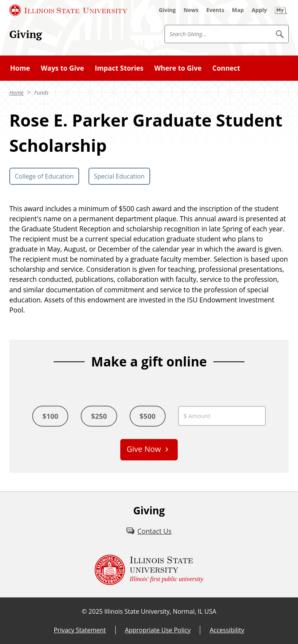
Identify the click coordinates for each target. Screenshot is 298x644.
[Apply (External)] (259, 10)
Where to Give (178, 68)
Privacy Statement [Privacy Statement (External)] (80, 630)
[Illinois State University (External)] (68, 10)
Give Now (144, 449)
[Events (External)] (215, 10)
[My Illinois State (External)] (281, 10)
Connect (226, 68)
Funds (41, 93)
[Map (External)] (238, 10)
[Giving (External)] (167, 10)
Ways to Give (62, 68)
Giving (26, 34)
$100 (50, 416)
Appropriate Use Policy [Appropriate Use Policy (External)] (158, 630)
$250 (99, 416)
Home (20, 68)
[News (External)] (191, 10)
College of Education (44, 176)
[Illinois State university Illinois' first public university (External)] (149, 570)
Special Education (119, 176)
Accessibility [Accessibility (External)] (227, 630)
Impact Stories (119, 68)
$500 (148, 416)
